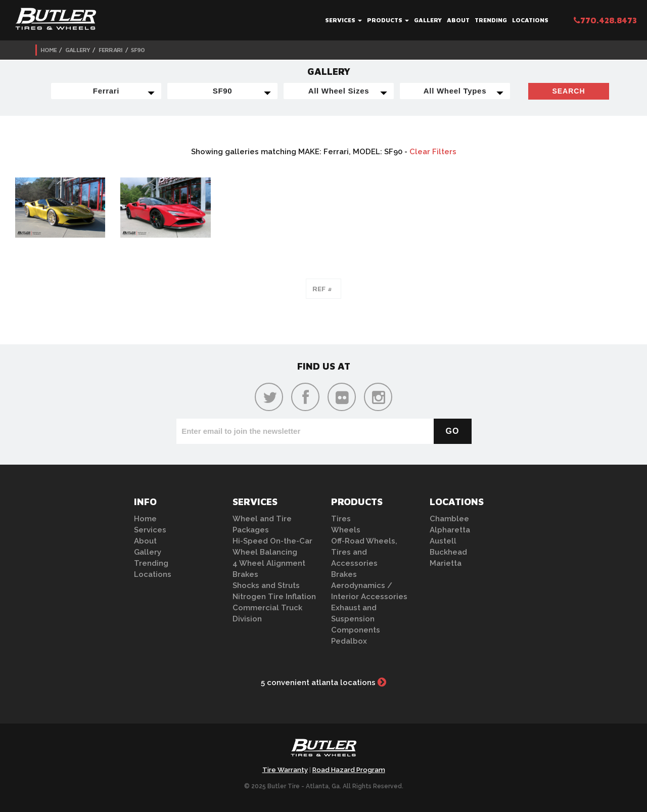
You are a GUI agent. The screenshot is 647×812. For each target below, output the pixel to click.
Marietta (446, 563)
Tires (341, 519)
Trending (491, 20)
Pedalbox (349, 641)
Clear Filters (433, 152)
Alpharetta (450, 530)
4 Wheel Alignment (269, 563)
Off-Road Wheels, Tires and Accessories (364, 552)
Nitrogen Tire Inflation (274, 597)
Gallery (428, 20)
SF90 (138, 50)
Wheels (346, 530)
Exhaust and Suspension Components (356, 619)
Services (343, 20)
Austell (443, 541)
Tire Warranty (285, 770)
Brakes (245, 574)
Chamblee (449, 519)
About (458, 20)
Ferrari (111, 50)
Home (49, 50)
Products (388, 20)
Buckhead (448, 552)
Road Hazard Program (349, 770)
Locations (530, 20)
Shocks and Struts (266, 585)
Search (568, 91)
